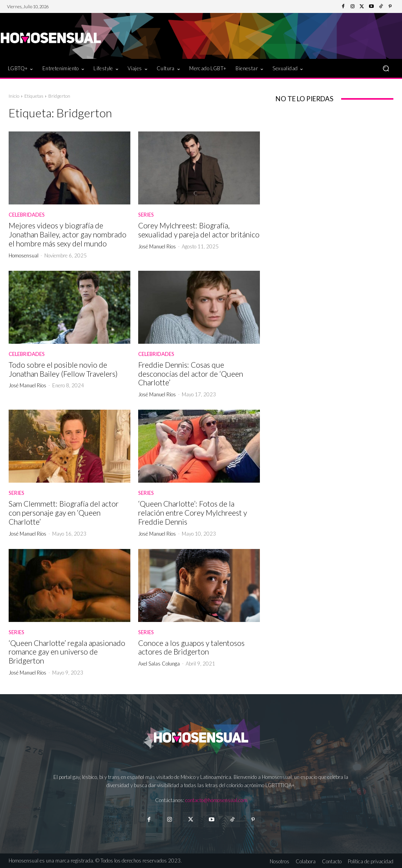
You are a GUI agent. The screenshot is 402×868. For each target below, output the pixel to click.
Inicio (14, 96)
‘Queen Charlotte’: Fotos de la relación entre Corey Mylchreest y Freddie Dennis (193, 513)
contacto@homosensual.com (216, 800)
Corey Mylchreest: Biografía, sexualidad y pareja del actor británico (199, 230)
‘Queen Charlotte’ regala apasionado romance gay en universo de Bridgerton (67, 652)
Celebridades (27, 215)
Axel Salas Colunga (159, 664)
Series (146, 215)
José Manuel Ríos (157, 246)
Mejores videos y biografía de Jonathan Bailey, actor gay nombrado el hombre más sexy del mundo (68, 234)
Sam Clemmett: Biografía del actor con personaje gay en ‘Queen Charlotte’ (64, 513)
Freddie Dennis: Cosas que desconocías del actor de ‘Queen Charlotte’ (191, 374)
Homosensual (24, 255)
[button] (386, 68)
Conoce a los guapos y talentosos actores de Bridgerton (191, 647)
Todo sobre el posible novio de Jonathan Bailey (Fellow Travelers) (63, 369)
